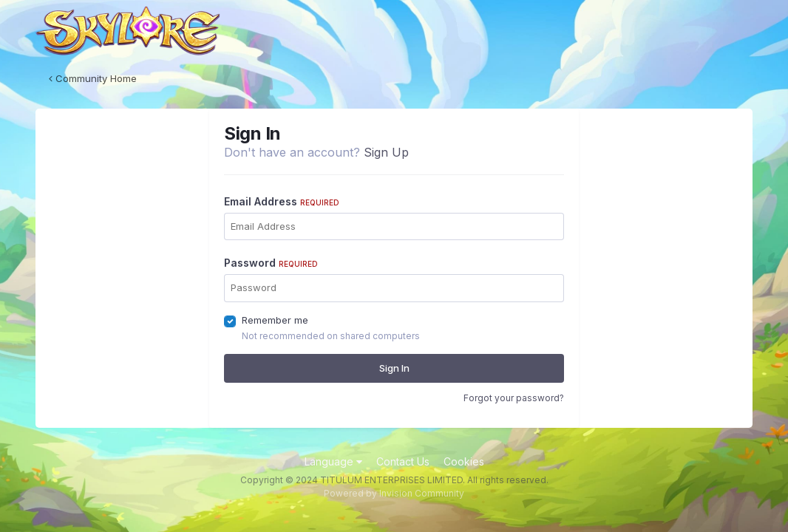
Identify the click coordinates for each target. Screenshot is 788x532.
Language (333, 461)
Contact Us (403, 461)
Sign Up (386, 152)
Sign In (394, 368)
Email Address (282, 201)
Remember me (275, 320)
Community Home (93, 78)
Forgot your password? (514, 398)
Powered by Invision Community (394, 493)
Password (271, 263)
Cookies (464, 461)
